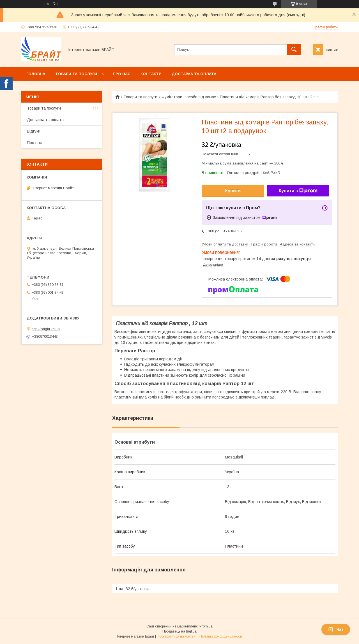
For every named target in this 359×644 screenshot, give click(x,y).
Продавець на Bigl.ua (179, 631)
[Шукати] (294, 50)
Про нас (122, 74)
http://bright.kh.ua (46, 329)
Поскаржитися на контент (177, 636)
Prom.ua (206, 626)
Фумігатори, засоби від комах (189, 97)
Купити (233, 191)
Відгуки (34, 131)
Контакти (151, 74)
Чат (336, 629)
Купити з (298, 191)
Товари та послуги (76, 74)
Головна (36, 74)
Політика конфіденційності (221, 636)
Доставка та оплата (194, 74)
